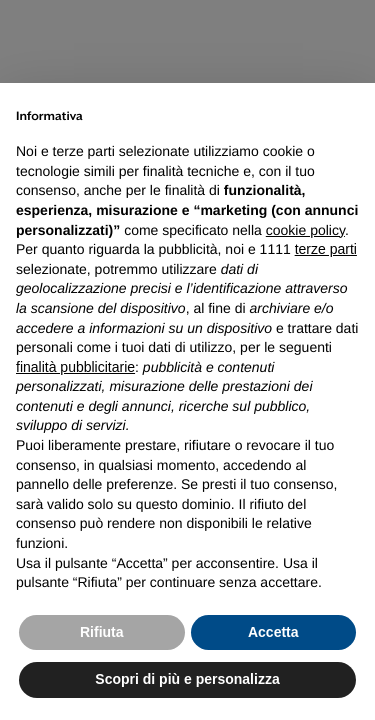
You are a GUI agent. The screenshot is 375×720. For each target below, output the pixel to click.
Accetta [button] (273, 632)
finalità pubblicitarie (75, 367)
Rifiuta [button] (102, 632)
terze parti (326, 249)
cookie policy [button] (305, 230)
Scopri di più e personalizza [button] (187, 679)
